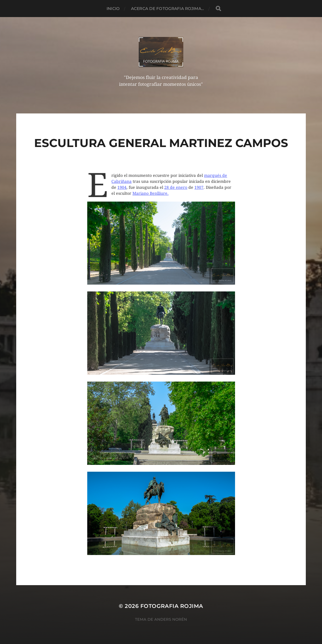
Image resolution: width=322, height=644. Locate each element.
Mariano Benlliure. (150, 193)
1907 (199, 187)
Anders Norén (171, 619)
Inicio (113, 9)
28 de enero (176, 187)
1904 (122, 187)
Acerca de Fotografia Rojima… (168, 9)
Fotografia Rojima (172, 606)
